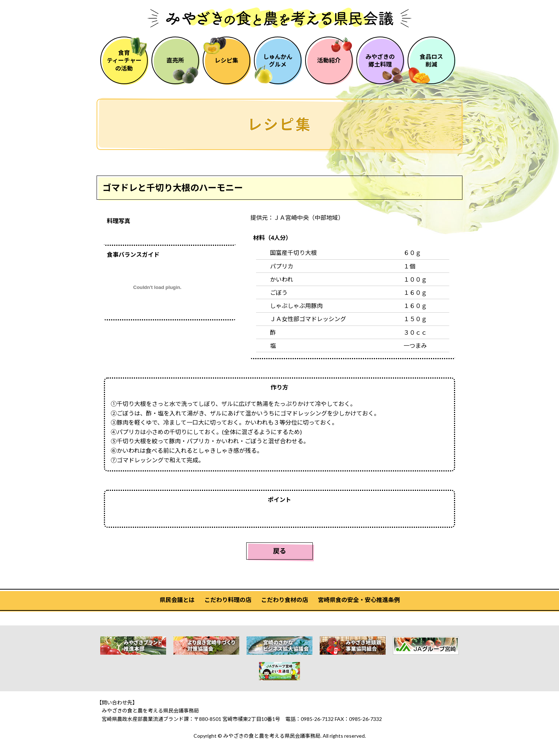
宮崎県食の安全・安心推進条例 (359, 600)
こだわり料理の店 (228, 600)
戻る (279, 551)
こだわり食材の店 (285, 600)
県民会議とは (177, 600)
